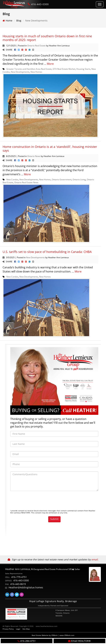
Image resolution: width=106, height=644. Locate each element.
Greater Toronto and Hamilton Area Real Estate (29, 69)
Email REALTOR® (81, 641)
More (50, 64)
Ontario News (34, 156)
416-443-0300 (40, 4)
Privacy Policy (8, 629)
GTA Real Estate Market (64, 69)
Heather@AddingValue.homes (26, 587)
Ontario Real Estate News (26, 182)
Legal (18, 629)
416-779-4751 (19, 577)
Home (9, 21)
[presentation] (36, 502)
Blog (19, 21)
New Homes (36, 72)
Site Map (26, 629)
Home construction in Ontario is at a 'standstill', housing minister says (50, 149)
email (95, 559)
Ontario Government (62, 179)
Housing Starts (83, 69)
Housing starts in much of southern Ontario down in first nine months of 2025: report (47, 38)
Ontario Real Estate (36, 45)
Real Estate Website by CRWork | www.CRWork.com (53, 635)
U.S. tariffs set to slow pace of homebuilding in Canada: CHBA (47, 252)
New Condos (12, 179)
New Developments (20, 72)
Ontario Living (79, 179)
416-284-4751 (28, 641)
